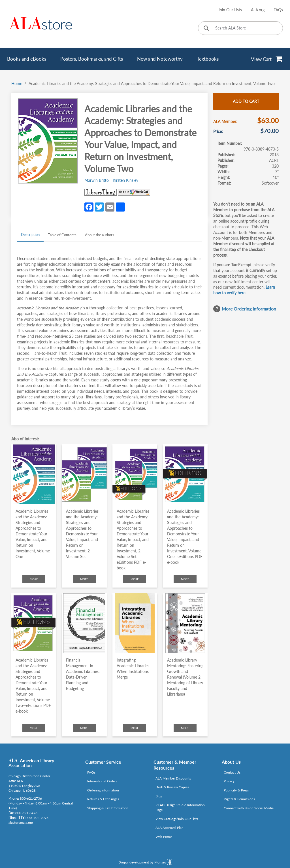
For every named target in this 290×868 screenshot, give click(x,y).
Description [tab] (30, 235)
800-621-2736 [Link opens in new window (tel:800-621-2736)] (31, 798)
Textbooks (208, 59)
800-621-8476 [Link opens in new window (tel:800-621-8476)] (26, 813)
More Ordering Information (249, 309)
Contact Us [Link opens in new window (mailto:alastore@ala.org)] (232, 772)
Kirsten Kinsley (125, 180)
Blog (159, 796)
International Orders (102, 781)
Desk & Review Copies (172, 787)
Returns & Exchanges (103, 799)
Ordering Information (103, 790)
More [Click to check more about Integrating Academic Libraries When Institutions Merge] (135, 728)
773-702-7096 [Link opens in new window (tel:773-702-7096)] (37, 818)
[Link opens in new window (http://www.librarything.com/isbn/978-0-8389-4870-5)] (101, 192)
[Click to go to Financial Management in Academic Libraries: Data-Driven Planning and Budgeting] (84, 623)
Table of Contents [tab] (62, 235)
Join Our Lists (230, 10)
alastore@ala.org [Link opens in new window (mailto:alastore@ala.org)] (21, 822)
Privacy (229, 781)
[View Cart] (267, 59)
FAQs (278, 10)
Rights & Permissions (239, 799)
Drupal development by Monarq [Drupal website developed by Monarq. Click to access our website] (145, 862)
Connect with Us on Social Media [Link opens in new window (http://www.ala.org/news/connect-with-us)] (249, 808)
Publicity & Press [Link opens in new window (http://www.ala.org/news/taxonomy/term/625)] (236, 790)
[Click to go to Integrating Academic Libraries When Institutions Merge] (135, 623)
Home (17, 84)
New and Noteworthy (160, 59)
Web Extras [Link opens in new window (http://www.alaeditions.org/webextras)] (164, 837)
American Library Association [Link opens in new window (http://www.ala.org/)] (31, 763)
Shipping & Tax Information (108, 808)
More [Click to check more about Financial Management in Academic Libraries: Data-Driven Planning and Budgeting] (84, 728)
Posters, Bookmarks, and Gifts (92, 59)
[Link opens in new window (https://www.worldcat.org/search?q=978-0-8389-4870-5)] (134, 192)
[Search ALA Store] (240, 28)
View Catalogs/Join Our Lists (177, 819)
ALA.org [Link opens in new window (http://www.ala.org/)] (258, 10)
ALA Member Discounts (173, 778)
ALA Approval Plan (169, 828)
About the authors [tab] (100, 235)
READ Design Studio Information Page (180, 807)
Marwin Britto (97, 180)
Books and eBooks (27, 59)
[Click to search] (206, 28)
